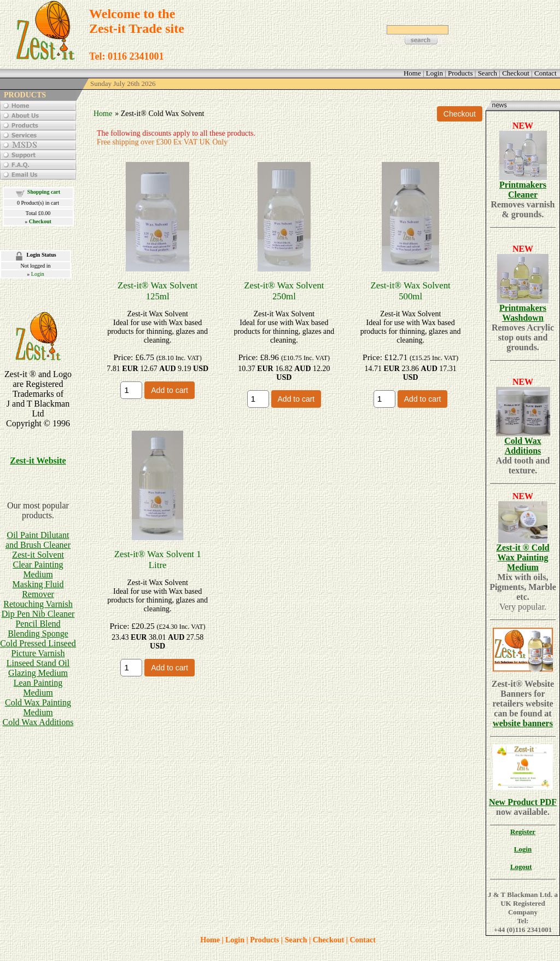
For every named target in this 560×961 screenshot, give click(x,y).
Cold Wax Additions (38, 722)
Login (38, 274)
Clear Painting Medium (38, 569)
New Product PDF (523, 802)
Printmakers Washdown (523, 313)
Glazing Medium (38, 673)
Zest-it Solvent (38, 555)
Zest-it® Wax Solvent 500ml (411, 291)
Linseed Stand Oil (38, 663)
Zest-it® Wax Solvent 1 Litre (158, 560)
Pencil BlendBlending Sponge (38, 629)
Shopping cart (44, 192)
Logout (521, 867)
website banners (523, 723)
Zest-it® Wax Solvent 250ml (284, 291)
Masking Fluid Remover (38, 589)
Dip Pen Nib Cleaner (38, 614)
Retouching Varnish (38, 604)
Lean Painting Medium (38, 688)
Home (103, 114)
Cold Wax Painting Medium (38, 707)
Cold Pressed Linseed (38, 643)
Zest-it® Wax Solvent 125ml (157, 291)
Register (523, 832)
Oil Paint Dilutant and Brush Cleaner (38, 540)
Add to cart (170, 390)
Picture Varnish (38, 653)
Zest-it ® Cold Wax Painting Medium (523, 557)
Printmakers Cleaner (523, 190)
